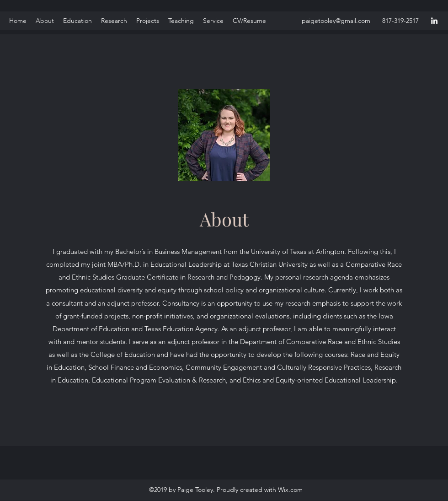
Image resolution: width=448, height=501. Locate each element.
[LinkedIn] (434, 21)
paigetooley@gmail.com (336, 21)
